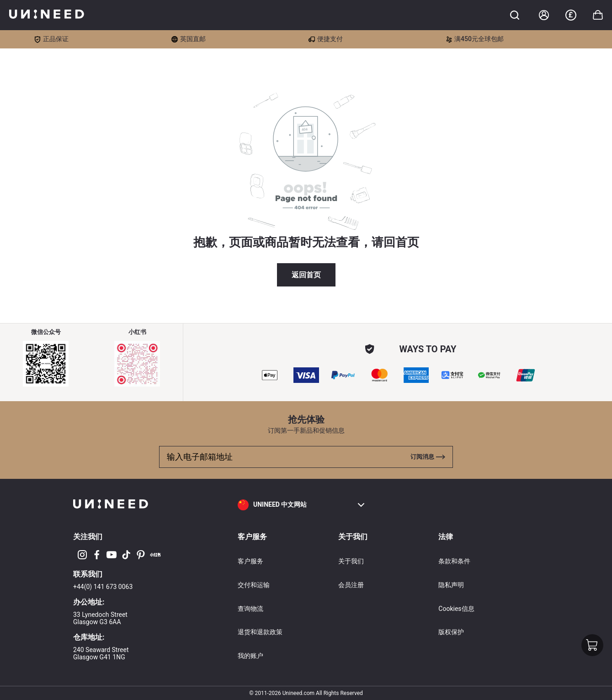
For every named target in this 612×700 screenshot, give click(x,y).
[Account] (544, 15)
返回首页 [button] (306, 275)
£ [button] (571, 15)
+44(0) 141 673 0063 (103, 587)
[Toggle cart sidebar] (515, 15)
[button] (302, 505)
